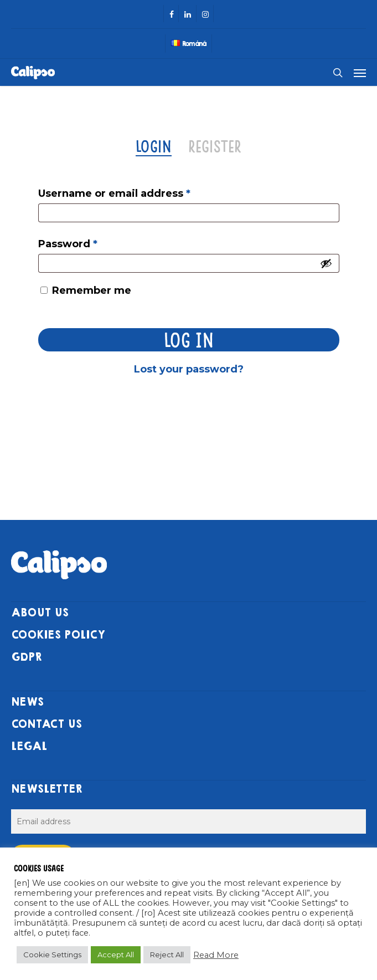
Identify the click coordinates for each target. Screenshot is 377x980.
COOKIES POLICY (58, 635)
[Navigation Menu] (360, 73)
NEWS (27, 702)
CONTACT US (47, 724)
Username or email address (114, 193)
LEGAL (29, 746)
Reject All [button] (167, 955)
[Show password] (326, 263)
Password (68, 244)
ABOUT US (40, 613)
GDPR (27, 657)
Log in (189, 340)
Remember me (92, 290)
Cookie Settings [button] (52, 955)
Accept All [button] (116, 955)
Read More (216, 955)
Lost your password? (189, 369)
